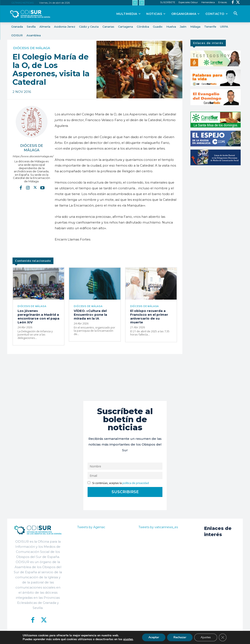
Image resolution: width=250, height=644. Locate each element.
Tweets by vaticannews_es (158, 527)
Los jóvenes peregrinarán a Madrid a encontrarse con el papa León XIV (38, 316)
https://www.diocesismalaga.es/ (31, 156)
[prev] (135, 3)
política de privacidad (136, 483)
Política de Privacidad (149, 638)
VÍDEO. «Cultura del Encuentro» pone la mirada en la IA (90, 315)
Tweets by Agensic (91, 527)
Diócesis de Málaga (32, 48)
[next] (142, 3)
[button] (236, 14)
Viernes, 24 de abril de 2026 (54, 3)
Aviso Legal (176, 638)
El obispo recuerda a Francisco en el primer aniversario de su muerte (149, 316)
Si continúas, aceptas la (118, 483)
